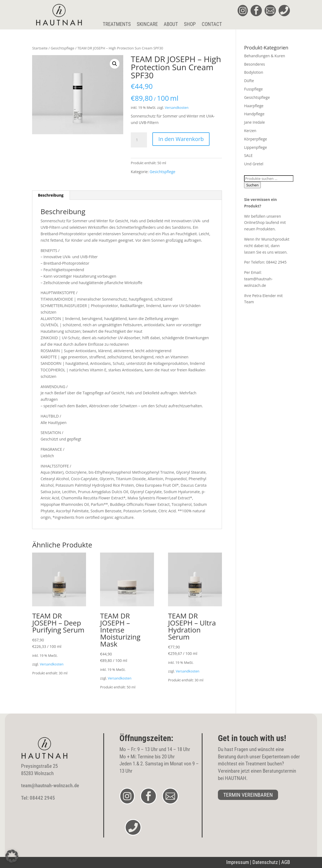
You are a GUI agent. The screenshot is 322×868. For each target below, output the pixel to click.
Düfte (249, 81)
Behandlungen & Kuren (265, 56)
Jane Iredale (254, 122)
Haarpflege (254, 106)
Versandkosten (177, 108)
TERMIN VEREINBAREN (248, 795)
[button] (115, 64)
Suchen (252, 185)
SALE (248, 155)
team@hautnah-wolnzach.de (50, 785)
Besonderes (254, 64)
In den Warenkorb (181, 139)
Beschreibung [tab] (51, 195)
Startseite (40, 48)
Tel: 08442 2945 (38, 798)
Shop (190, 24)
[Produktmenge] (139, 140)
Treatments (117, 24)
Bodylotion (254, 72)
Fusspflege (253, 89)
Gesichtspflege (63, 48)
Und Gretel (254, 164)
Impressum (238, 862)
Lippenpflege (256, 147)
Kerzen (250, 131)
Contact (212, 24)
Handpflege (254, 114)
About (171, 24)
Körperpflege (256, 139)
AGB (286, 862)
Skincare (147, 24)
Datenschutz (265, 862)
